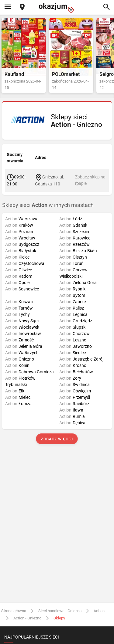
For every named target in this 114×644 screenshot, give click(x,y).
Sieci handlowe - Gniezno (60, 611)
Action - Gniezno (27, 618)
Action (99, 611)
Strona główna (14, 611)
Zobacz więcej (57, 439)
